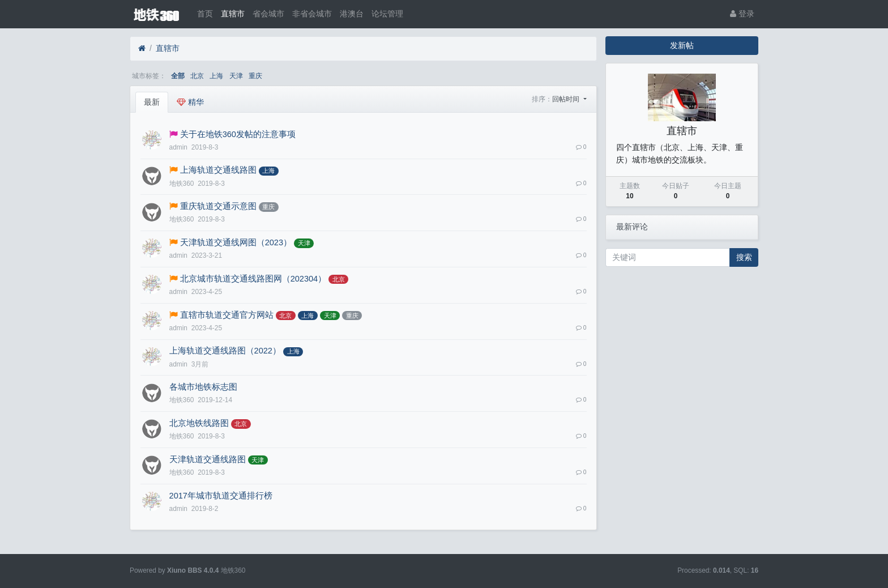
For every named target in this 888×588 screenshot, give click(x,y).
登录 (742, 14)
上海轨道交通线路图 (218, 170)
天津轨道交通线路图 (208, 459)
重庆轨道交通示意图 (218, 206)
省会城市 (268, 14)
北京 (197, 76)
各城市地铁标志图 (203, 387)
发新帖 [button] (682, 45)
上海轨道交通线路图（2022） (225, 351)
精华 (190, 102)
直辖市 (233, 14)
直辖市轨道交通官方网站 (227, 315)
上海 (216, 76)
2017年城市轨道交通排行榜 (221, 496)
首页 (205, 14)
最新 (152, 102)
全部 (178, 76)
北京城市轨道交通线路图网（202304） (253, 279)
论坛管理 (387, 14)
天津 (236, 76)
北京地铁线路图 (199, 423)
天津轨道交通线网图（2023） (236, 242)
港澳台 (352, 14)
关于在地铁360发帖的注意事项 (238, 134)
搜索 (744, 257)
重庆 (255, 76)
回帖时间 (567, 99)
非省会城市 (312, 14)
